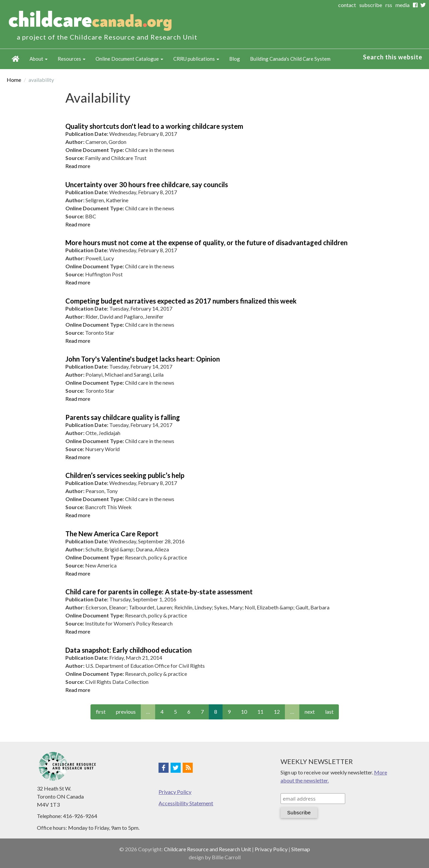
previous (126, 712)
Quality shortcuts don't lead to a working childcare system (154, 126)
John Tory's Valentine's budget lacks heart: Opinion (143, 359)
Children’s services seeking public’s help (125, 475)
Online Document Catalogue (129, 59)
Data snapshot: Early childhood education (129, 650)
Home (16, 59)
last (329, 712)
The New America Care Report (112, 534)
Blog (235, 59)
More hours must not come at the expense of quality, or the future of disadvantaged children (206, 242)
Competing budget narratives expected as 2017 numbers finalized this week (181, 301)
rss (389, 5)
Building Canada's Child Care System (290, 59)
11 (260, 712)
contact (347, 5)
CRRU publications (196, 59)
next (310, 712)
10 (244, 712)
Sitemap (301, 849)
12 (277, 712)
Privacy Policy (175, 792)
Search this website (393, 57)
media (403, 5)
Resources (72, 59)
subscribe (371, 5)
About (39, 59)
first (101, 712)
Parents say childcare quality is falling (123, 417)
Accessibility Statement (186, 803)
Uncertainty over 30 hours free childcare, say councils (147, 184)
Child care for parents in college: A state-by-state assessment (159, 592)
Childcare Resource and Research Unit (207, 849)
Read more (78, 166)
